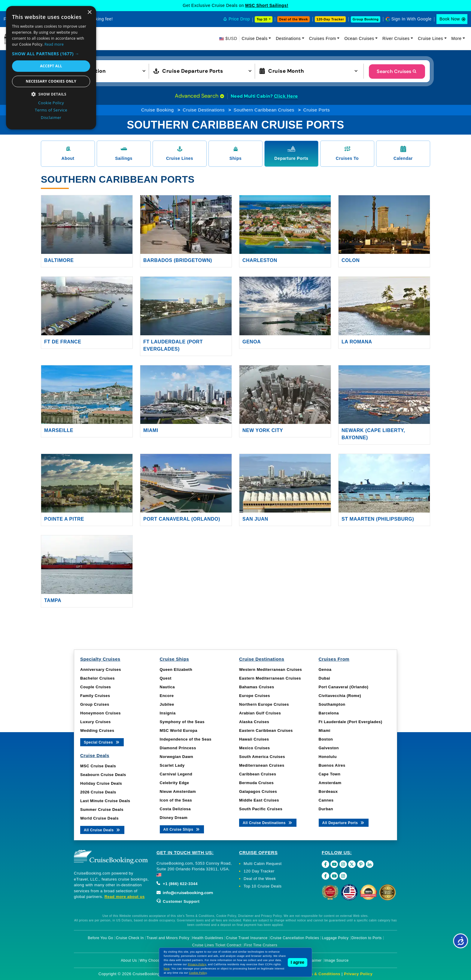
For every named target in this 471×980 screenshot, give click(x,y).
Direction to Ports (367, 938)
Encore (167, 696)
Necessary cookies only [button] (51, 81)
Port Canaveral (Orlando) (182, 519)
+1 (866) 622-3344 (177, 884)
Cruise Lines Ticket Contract (217, 945)
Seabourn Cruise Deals (103, 775)
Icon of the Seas (176, 800)
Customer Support (178, 901)
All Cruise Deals (102, 830)
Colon (351, 260)
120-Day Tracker (330, 19)
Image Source (337, 960)
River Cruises (396, 38)
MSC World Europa (179, 730)
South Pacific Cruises (261, 809)
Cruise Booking (158, 110)
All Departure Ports (344, 822)
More (457, 38)
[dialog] (51, 68)
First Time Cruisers (261, 945)
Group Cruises (95, 704)
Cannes (326, 800)
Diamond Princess (178, 748)
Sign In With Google (412, 19)
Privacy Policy (358, 974)
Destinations (288, 38)
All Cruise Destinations (268, 822)
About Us (129, 960)
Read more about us (125, 897)
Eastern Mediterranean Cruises (270, 678)
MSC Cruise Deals (98, 766)
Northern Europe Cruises (264, 704)
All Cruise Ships (182, 829)
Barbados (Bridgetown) (178, 260)
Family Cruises (95, 696)
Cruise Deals (255, 38)
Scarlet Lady (172, 765)
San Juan (255, 519)
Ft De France (63, 342)
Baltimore (59, 260)
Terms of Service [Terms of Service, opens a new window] (51, 110)
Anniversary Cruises (101, 670)
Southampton (332, 704)
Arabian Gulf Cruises (260, 713)
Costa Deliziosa (175, 809)
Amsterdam (330, 783)
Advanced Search (199, 96)
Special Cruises (102, 742)
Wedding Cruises (97, 730)
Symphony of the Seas (182, 722)
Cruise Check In (130, 938)
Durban (326, 809)
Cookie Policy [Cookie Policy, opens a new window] (51, 103)
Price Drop (239, 19)
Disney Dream (174, 818)
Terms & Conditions (321, 974)
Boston (326, 739)
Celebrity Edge (175, 783)
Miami (151, 430)
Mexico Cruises (254, 748)
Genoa (252, 342)
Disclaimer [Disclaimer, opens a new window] (51, 117)
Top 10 (262, 19)
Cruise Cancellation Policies (295, 938)
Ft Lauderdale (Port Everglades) (351, 722)
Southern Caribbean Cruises (264, 110)
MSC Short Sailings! (267, 5)
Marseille (59, 430)
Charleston (260, 260)
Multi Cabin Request (263, 864)
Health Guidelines (208, 938)
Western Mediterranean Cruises (270, 670)
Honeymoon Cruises (100, 713)
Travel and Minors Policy (168, 938)
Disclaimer (313, 960)
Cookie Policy (198, 973)
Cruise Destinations (204, 110)
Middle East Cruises (259, 800)
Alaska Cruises (254, 722)
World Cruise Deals (99, 818)
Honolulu (328, 757)
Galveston (329, 748)
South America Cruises (262, 757)
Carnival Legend (176, 774)
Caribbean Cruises (258, 774)
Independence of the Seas (186, 739)
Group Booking (366, 19)
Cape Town (330, 774)
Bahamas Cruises (257, 687)
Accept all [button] (51, 66)
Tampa (53, 600)
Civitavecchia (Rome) (340, 696)
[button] (98, 71)
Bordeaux (328, 791)
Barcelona (329, 713)
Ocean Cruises (359, 38)
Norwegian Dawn (177, 757)
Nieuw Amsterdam (178, 791)
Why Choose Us (154, 960)
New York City (263, 430)
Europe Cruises (255, 696)
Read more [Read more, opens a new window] (54, 44)
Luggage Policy (335, 938)
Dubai (325, 678)
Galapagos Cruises (258, 791)
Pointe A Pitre (64, 519)
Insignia (168, 713)
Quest (166, 678)
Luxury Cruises (96, 722)
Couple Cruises (96, 687)
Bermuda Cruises (256, 783)
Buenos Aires (332, 765)
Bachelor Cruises (97, 678)
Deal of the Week (293, 19)
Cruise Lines (430, 38)
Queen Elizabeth (176, 670)
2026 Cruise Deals (98, 792)
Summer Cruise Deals (102, 810)
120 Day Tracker (259, 871)
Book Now (450, 19)
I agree (298, 962)
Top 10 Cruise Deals (263, 886)
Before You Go (100, 938)
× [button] (89, 12)
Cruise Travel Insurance (247, 938)
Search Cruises (397, 71)
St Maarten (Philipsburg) (378, 519)
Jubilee (167, 704)
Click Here (286, 96)
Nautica (167, 687)
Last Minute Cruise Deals (105, 801)
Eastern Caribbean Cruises (266, 730)
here (167, 969)
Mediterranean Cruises (262, 765)
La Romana (357, 342)
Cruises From (323, 38)
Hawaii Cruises (254, 739)
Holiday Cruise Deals (101, 783)
